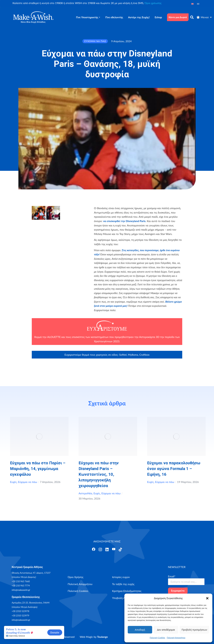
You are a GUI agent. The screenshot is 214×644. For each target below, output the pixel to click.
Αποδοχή (140, 630)
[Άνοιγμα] (94, 549)
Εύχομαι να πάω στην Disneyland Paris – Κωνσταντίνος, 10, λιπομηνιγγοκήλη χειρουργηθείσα (99, 474)
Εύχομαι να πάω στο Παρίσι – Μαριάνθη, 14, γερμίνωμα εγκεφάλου (38, 469)
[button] (207, 598)
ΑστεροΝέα (85, 493)
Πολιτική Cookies (157, 638)
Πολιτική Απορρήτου (176, 638)
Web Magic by (94, 637)
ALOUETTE (54, 337)
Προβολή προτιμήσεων (194, 630)
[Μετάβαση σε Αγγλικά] (192, 4)
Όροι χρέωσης (153, 3)
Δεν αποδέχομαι (166, 630)
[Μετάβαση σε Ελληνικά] (198, 4)
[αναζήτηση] (192, 17)
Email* (172, 576)
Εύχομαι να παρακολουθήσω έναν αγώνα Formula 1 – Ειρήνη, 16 (174, 469)
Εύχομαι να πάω (27, 482)
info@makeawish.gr (21, 590)
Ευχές (13, 482)
